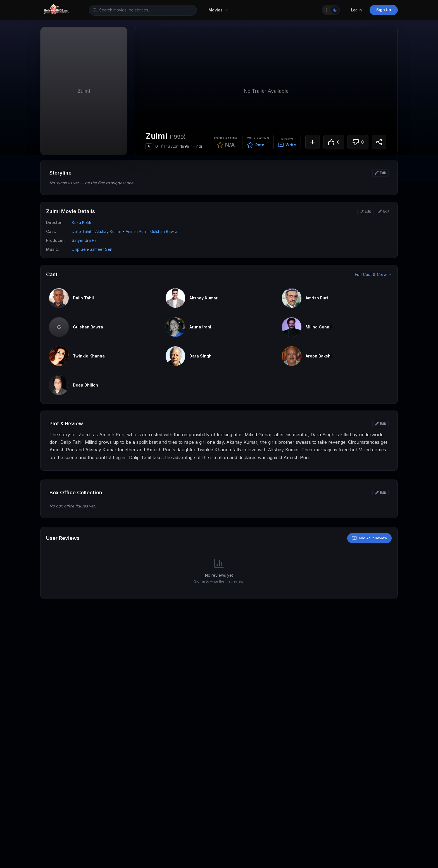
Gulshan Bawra (164, 231)
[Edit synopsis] (380, 173)
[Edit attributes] (384, 211)
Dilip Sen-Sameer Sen (92, 249)
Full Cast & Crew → (373, 274)
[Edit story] (380, 424)
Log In (356, 10)
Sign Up (384, 10)
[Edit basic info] (365, 211)
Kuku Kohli (81, 222)
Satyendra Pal (85, 240)
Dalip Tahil (81, 231)
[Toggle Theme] (331, 10)
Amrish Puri (136, 231)
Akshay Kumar (108, 231)
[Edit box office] (380, 493)
